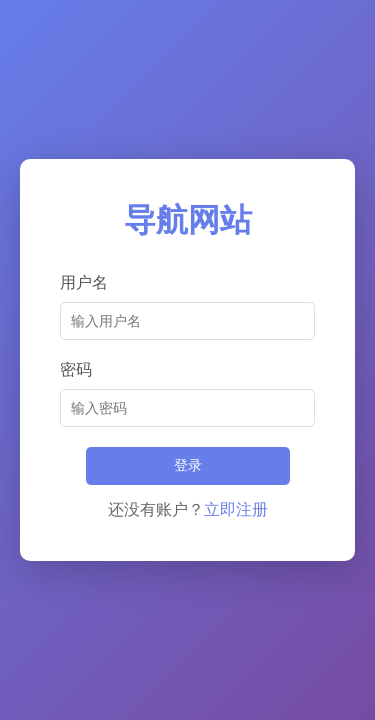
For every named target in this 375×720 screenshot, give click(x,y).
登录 (188, 465)
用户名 (84, 282)
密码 (76, 369)
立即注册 (236, 509)
